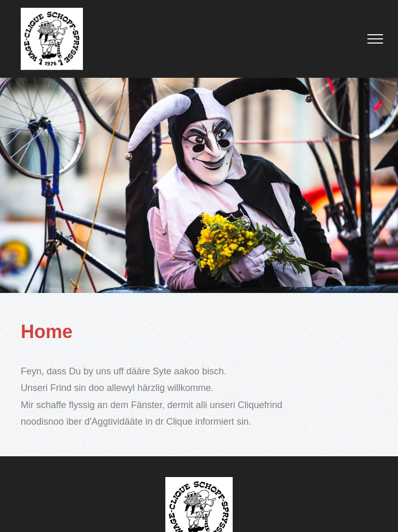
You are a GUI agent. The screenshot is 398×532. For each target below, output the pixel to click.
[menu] (375, 39)
